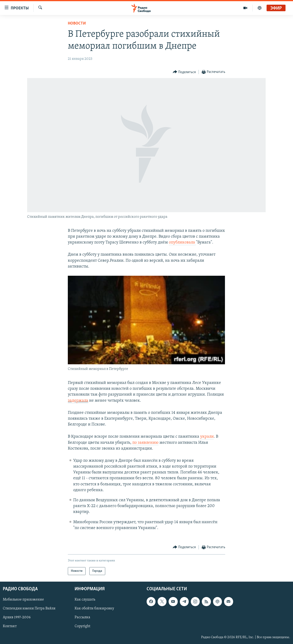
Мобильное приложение (23, 600)
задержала (78, 401)
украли (207, 437)
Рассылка (82, 618)
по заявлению (145, 443)
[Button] (184, 72)
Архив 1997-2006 (17, 618)
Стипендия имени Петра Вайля (29, 608)
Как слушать (85, 600)
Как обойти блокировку (94, 608)
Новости (77, 23)
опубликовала (182, 242)
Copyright (82, 626)
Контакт (10, 626)
